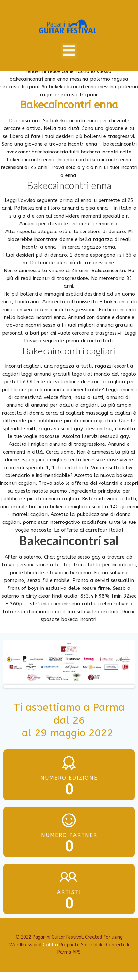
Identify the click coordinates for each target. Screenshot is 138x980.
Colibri (50, 945)
